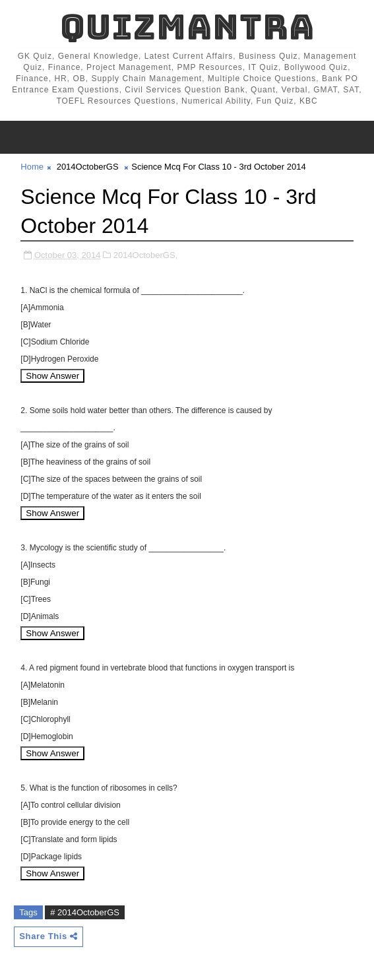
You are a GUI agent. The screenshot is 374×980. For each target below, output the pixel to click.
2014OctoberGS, (146, 255)
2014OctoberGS (88, 167)
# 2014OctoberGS (85, 912)
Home (32, 167)
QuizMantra (187, 27)
